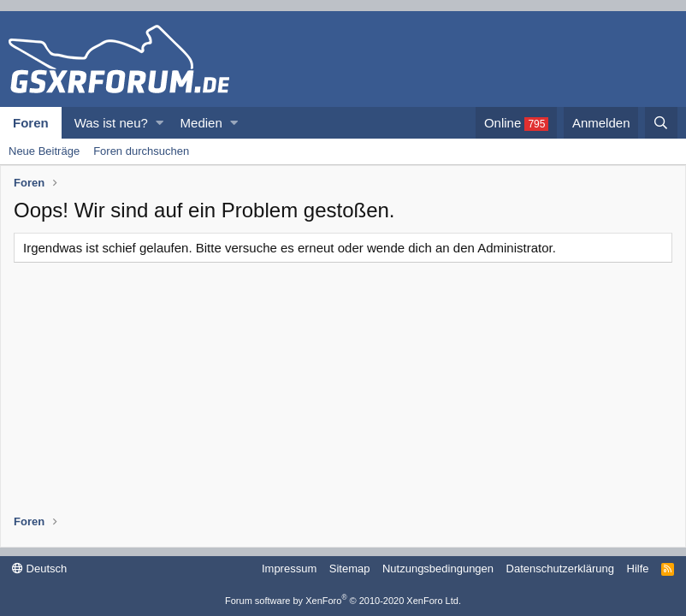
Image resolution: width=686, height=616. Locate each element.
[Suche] (661, 123)
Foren (31, 123)
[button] (160, 123)
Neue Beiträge (44, 151)
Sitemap (350, 569)
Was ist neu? (111, 123)
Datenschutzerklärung (560, 569)
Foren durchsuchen (141, 151)
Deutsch (39, 569)
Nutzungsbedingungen (438, 569)
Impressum (289, 569)
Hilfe (638, 569)
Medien (201, 123)
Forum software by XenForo (343, 601)
